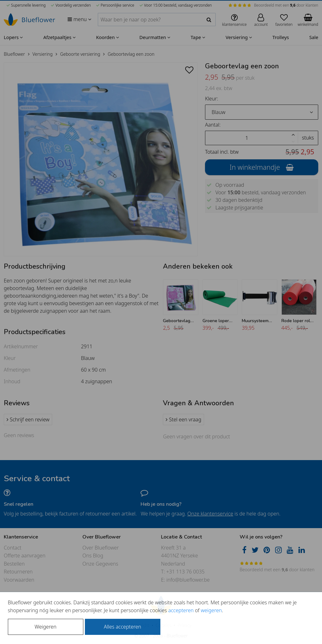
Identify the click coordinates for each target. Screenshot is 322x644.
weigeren (211, 610)
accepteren (181, 610)
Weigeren (45, 627)
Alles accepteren (122, 627)
